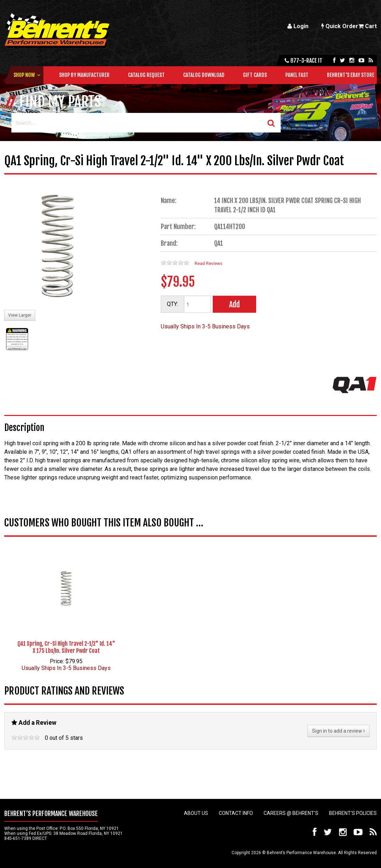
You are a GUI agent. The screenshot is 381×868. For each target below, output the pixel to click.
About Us (196, 813)
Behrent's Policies (353, 813)
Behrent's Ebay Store (351, 75)
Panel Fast (297, 75)
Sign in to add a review (338, 731)
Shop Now (24, 75)
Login (298, 26)
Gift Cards (255, 75)
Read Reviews (208, 264)
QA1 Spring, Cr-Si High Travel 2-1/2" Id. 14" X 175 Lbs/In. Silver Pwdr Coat (66, 647)
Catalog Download (204, 75)
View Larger (20, 315)
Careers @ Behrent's (291, 813)
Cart (367, 26)
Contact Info (236, 813)
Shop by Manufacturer (84, 75)
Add (234, 304)
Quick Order (340, 26)
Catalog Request (146, 75)
